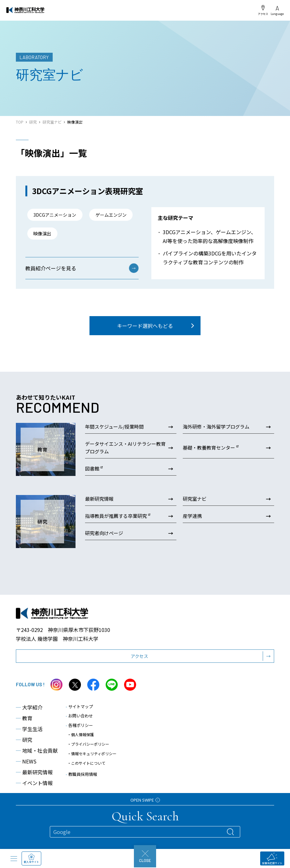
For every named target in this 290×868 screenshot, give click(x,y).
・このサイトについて (86, 776)
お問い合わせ (79, 728)
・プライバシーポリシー (88, 757)
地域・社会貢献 (37, 763)
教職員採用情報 (81, 787)
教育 (24, 731)
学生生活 (29, 742)
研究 (33, 122)
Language (277, 11)
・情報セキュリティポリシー (92, 766)
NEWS (26, 774)
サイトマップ (79, 719)
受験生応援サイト (272, 859)
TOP (20, 122)
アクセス (263, 10)
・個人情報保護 (81, 747)
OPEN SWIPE (145, 800)
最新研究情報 (34, 785)
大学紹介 (29, 720)
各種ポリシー (79, 738)
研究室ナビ (52, 122)
